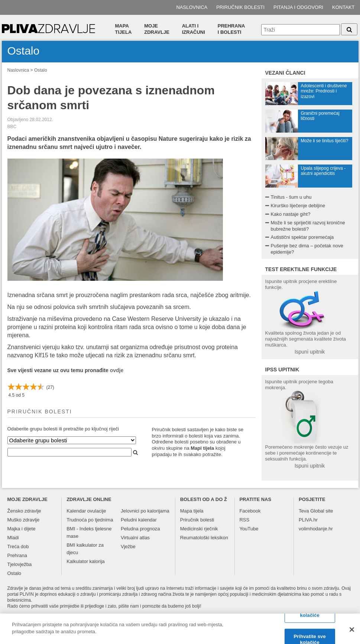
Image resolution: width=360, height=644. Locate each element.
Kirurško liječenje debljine (298, 206)
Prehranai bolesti (231, 29)
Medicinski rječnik (199, 529)
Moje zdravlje (157, 29)
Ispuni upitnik (310, 352)
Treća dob (18, 547)
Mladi (13, 538)
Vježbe (128, 547)
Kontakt (343, 7)
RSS (244, 520)
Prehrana (17, 555)
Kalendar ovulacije (86, 511)
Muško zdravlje (24, 520)
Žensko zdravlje (24, 511)
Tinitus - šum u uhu (291, 197)
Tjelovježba (20, 564)
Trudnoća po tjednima (90, 520)
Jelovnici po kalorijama (145, 511)
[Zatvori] (352, 632)
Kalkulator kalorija (86, 561)
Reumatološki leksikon (204, 538)
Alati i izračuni (194, 29)
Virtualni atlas (135, 538)
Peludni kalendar (139, 520)
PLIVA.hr (308, 520)
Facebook (250, 511)
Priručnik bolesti (240, 7)
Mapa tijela (124, 29)
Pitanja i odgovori (298, 7)
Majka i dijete (22, 529)
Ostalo (41, 70)
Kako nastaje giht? (291, 214)
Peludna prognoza (140, 529)
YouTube (249, 529)
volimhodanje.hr (316, 529)
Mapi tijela (202, 448)
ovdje (117, 370)
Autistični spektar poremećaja (302, 237)
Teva (304, 511)
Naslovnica (192, 7)
